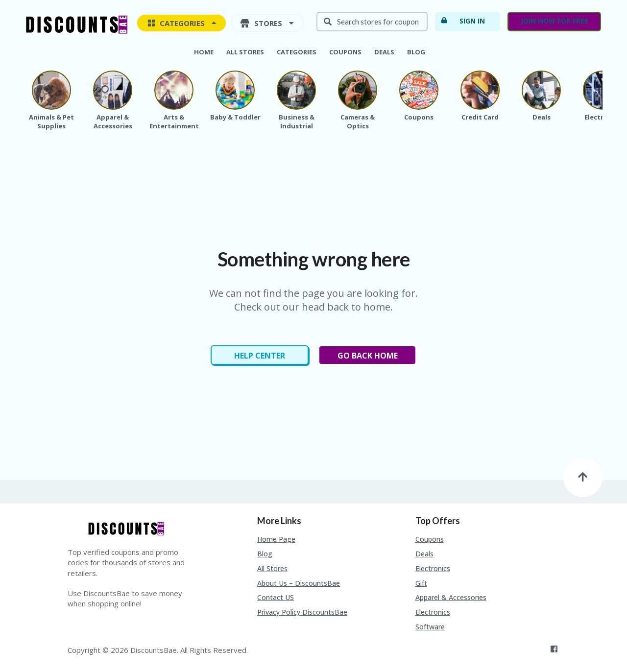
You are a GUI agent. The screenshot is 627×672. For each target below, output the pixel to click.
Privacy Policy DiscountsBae (302, 612)
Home (204, 52)
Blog (416, 52)
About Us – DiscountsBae (299, 583)
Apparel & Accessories (451, 597)
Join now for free (555, 21)
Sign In (463, 21)
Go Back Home (368, 356)
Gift (421, 583)
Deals (384, 52)
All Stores (245, 52)
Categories (297, 52)
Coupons (345, 52)
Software (430, 627)
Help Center (260, 356)
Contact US (276, 597)
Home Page (276, 539)
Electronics (433, 568)
